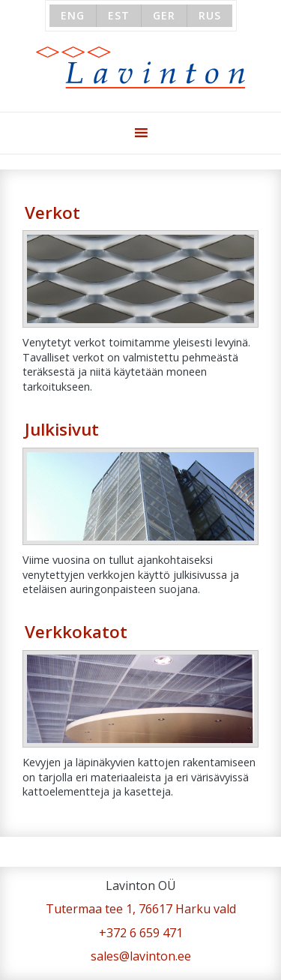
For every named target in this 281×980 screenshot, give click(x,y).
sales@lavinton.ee (141, 956)
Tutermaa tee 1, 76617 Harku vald (141, 909)
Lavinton (140, 68)
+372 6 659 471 (141, 933)
